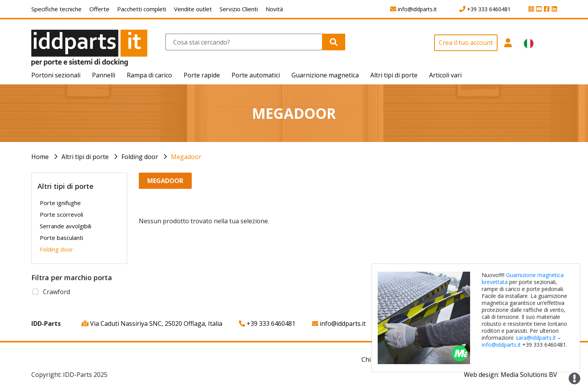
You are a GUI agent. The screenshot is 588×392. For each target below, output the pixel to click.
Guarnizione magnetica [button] (325, 75)
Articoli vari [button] (445, 75)
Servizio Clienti (239, 9)
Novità (274, 9)
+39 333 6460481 (267, 324)
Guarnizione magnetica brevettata (523, 278)
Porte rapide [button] (202, 75)
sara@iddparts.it (536, 338)
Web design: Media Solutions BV (510, 375)
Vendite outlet (193, 9)
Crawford (56, 292)
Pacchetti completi (142, 9)
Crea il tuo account (466, 43)
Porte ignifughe (60, 203)
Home (40, 157)
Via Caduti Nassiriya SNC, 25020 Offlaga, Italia (152, 324)
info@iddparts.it (339, 324)
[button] (508, 50)
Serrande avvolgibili (66, 226)
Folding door (140, 157)
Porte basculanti (61, 238)
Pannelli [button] (104, 75)
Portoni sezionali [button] (56, 75)
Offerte (99, 9)
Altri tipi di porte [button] (394, 75)
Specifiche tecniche (56, 9)
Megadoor (186, 157)
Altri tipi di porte (85, 157)
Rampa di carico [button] (149, 75)
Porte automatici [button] (256, 75)
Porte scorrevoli (61, 214)
